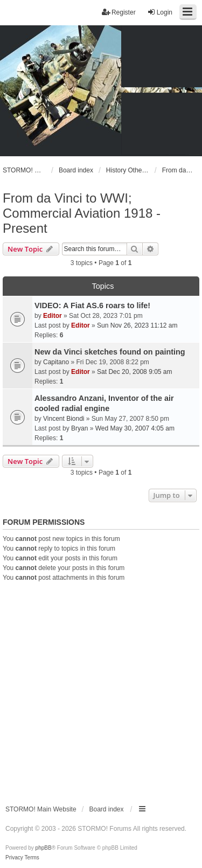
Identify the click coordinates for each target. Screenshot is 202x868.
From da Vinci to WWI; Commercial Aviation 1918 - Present (82, 213)
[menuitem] (14, 858)
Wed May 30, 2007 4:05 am (135, 428)
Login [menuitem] (160, 12)
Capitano (56, 362)
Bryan (79, 428)
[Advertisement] (101, 689)
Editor (53, 316)
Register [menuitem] (119, 12)
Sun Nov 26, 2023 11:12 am (137, 325)
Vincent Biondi (64, 419)
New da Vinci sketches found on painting (110, 352)
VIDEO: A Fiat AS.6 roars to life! (92, 305)
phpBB (44, 848)
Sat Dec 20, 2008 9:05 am (134, 372)
